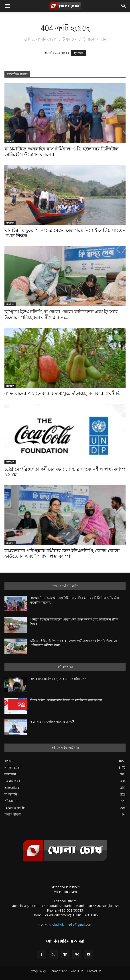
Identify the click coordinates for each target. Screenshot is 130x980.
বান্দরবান (10, 223)
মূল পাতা (78, 53)
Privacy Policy (37, 971)
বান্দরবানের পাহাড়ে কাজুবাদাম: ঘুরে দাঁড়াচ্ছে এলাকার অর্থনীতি (63, 393)
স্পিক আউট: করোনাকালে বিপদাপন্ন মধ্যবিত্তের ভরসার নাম (66, 700)
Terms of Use (59, 971)
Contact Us (94, 971)
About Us (77, 971)
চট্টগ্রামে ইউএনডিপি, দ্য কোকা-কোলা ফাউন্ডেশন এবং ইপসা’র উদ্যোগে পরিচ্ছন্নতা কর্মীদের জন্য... (61, 315)
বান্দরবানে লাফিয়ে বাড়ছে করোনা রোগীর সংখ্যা (59, 679)
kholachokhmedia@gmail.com (71, 924)
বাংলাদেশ (10, 304)
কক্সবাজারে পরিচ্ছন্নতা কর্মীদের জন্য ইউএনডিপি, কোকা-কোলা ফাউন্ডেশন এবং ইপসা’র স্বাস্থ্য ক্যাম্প (62, 554)
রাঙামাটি (10, 141)
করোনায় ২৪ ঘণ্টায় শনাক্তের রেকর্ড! (52, 722)
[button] (8, 6)
